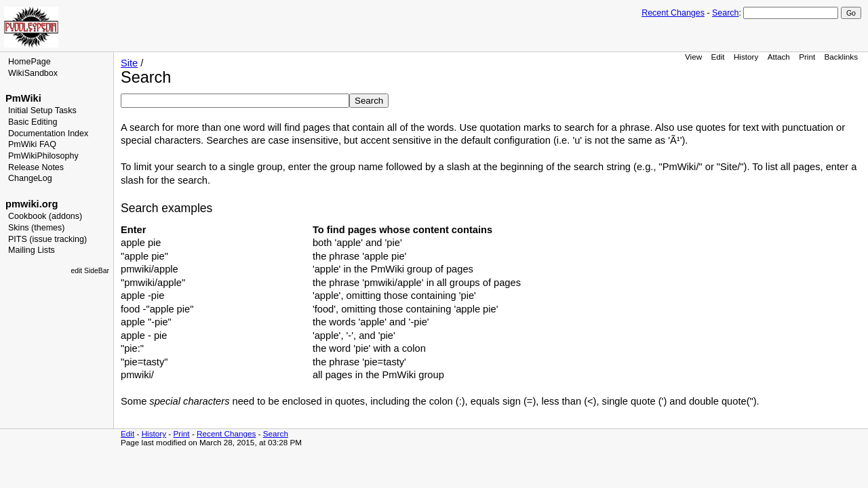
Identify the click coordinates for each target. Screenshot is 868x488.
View (693, 57)
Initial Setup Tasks (42, 110)
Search (725, 13)
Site (129, 63)
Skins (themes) (36, 228)
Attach (779, 57)
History (746, 57)
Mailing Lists (32, 250)
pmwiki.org (32, 204)
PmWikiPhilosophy (43, 156)
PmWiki (23, 98)
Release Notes (36, 167)
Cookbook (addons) (45, 216)
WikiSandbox (33, 73)
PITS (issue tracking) (47, 239)
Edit (717, 57)
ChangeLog (30, 178)
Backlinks (842, 57)
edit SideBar (90, 271)
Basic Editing (33, 122)
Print (807, 57)
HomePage (29, 62)
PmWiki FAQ (32, 144)
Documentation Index (48, 134)
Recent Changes (673, 13)
